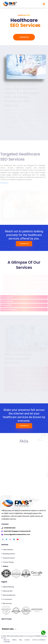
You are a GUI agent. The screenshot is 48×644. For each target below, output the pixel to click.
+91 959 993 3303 (10, 528)
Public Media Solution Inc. (18, 636)
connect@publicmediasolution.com (17, 534)
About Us (7, 640)
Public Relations (8, 550)
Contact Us (24, 37)
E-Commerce (7, 599)
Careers (27, 640)
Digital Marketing (8, 587)
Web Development (9, 595)
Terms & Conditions (39, 640)
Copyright (7, 642)
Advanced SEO (8, 591)
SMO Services (7, 603)
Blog (21, 640)
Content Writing (8, 562)
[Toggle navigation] (43, 4)
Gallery (14, 640)
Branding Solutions (9, 554)
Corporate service (9, 558)
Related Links (9, 629)
